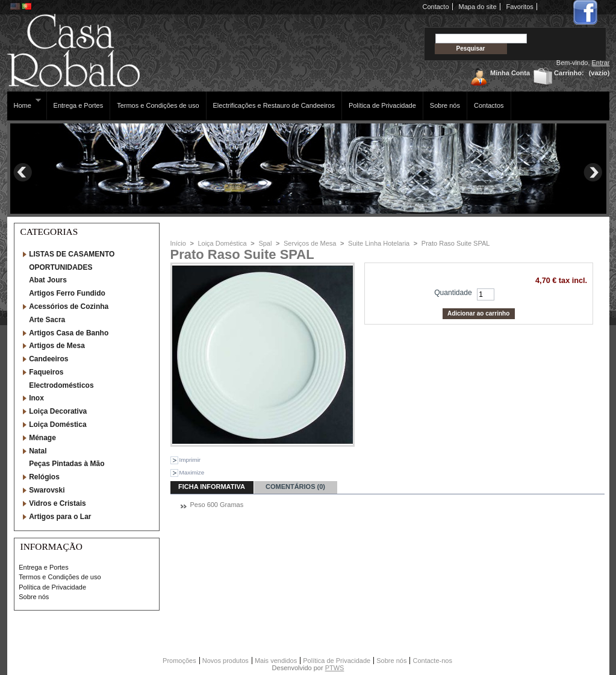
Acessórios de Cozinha (69, 306)
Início (178, 243)
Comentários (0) (295, 487)
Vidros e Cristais (58, 503)
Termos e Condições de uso (158, 105)
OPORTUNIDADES (61, 267)
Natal (38, 451)
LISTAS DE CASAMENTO (72, 254)
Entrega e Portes (79, 105)
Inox (36, 398)
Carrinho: (569, 73)
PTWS (335, 668)
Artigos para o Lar (60, 517)
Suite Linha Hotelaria (379, 243)
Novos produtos (226, 661)
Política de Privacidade (382, 105)
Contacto (436, 7)
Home (24, 103)
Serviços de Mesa (310, 243)
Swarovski (47, 490)
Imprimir (190, 460)
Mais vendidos (276, 661)
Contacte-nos (432, 661)
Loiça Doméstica (58, 425)
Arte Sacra (47, 320)
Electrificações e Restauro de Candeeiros (274, 105)
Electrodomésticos (61, 385)
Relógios (44, 477)
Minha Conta (510, 73)
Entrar (601, 63)
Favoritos (520, 7)
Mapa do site (478, 7)
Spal (265, 243)
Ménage (42, 438)
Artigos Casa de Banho (69, 333)
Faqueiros (46, 372)
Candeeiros (48, 359)
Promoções (179, 661)
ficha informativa (212, 487)
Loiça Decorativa (58, 411)
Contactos (489, 105)
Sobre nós (445, 105)
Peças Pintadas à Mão (67, 464)
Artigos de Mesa (57, 346)
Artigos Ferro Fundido (67, 293)
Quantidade (453, 293)
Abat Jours (48, 280)
